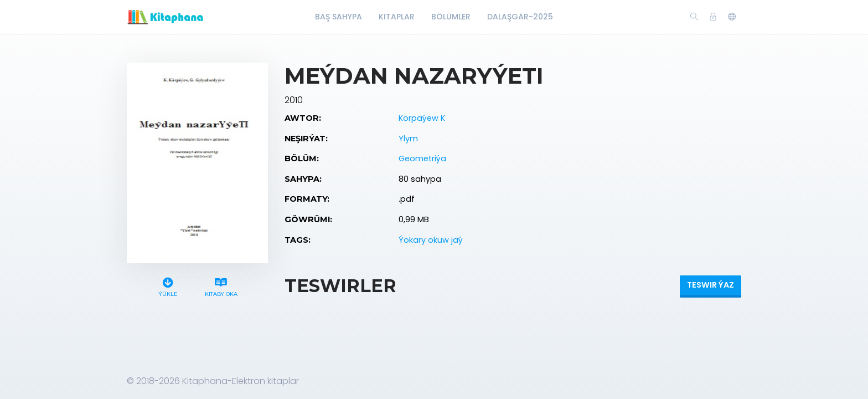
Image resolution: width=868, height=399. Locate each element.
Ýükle (168, 286)
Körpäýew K (422, 118)
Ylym (408, 139)
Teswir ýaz (711, 285)
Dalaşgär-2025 (520, 17)
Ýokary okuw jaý (431, 240)
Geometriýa (422, 158)
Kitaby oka (221, 286)
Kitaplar (397, 17)
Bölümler (451, 17)
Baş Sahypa (339, 17)
